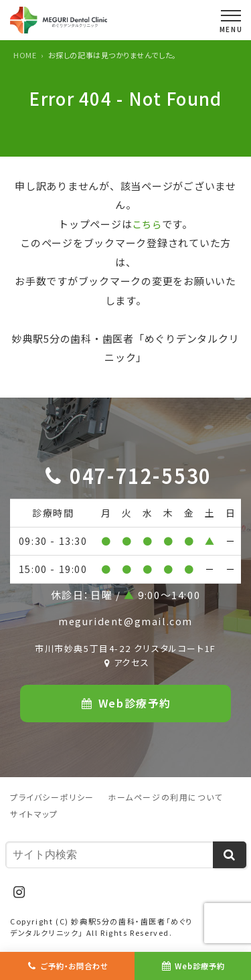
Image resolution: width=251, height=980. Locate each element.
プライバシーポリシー (52, 798)
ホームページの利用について (165, 798)
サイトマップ (34, 814)
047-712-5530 (141, 475)
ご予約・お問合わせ (75, 966)
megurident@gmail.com (125, 621)
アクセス (126, 663)
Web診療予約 (200, 966)
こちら (147, 224)
